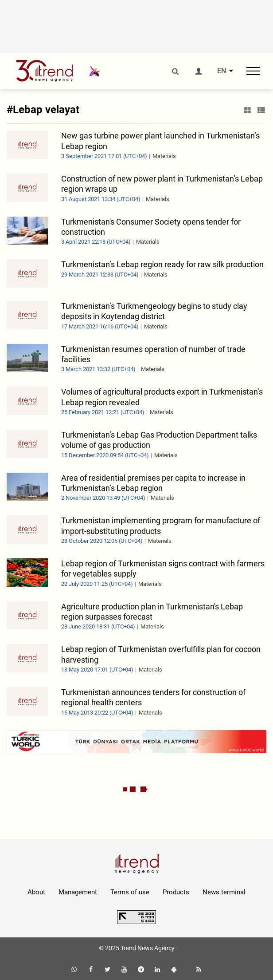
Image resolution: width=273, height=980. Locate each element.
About (36, 892)
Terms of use (130, 892)
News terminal (224, 892)
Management (78, 892)
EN (222, 71)
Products (176, 892)
